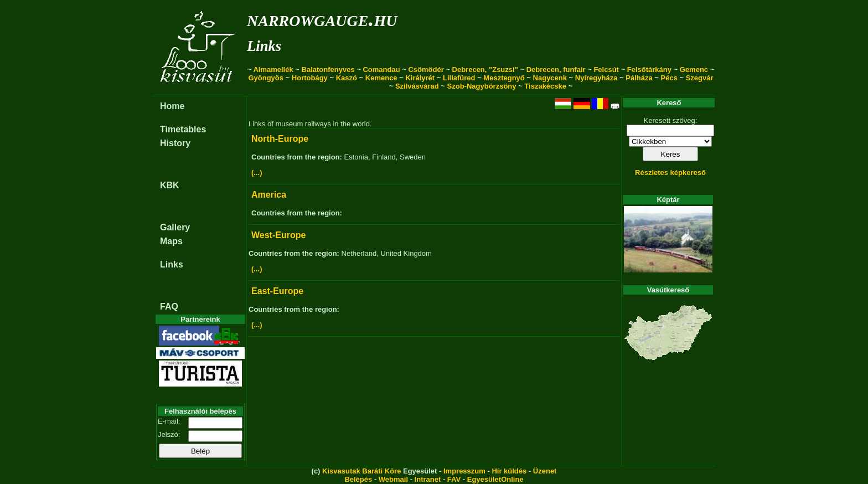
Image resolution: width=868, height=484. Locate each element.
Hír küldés (509, 471)
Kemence (381, 78)
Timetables (183, 129)
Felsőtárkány (649, 69)
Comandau (381, 69)
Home (172, 106)
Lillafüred (459, 78)
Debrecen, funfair (556, 69)
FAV (454, 479)
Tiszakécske (545, 86)
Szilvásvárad (417, 86)
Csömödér (426, 69)
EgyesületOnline (495, 479)
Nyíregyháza (596, 78)
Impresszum (464, 471)
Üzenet (545, 471)
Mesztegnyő (504, 78)
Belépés (358, 479)
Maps (171, 241)
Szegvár (700, 78)
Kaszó (347, 78)
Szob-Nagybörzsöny (482, 86)
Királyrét (420, 78)
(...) (257, 173)
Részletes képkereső (670, 173)
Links (264, 46)
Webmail (393, 479)
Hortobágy (310, 78)
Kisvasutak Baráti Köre (361, 471)
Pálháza (639, 78)
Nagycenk (550, 78)
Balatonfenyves (328, 69)
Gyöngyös (266, 78)
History (175, 143)
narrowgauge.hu (322, 19)
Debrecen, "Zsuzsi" (485, 69)
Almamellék (273, 69)
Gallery (175, 227)
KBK (170, 185)
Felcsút (606, 69)
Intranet (428, 479)
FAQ (169, 307)
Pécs (669, 78)
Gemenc (694, 69)
